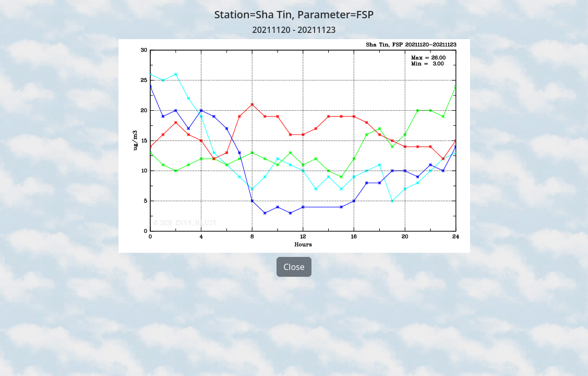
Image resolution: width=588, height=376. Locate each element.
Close (294, 267)
